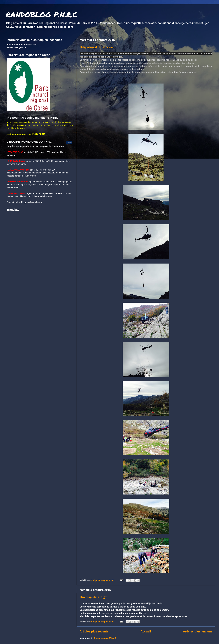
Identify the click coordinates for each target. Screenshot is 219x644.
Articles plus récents (94, 631)
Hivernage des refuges (94, 597)
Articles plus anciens (198, 631)
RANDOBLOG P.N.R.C (41, 14)
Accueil (146, 631)
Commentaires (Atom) (105, 638)
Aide (69, 142)
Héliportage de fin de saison (97, 47)
